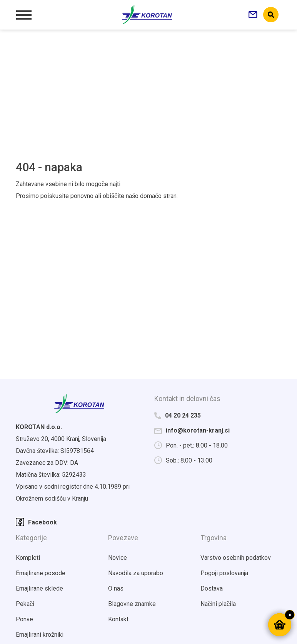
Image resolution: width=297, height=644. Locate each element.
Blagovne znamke (132, 604)
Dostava (212, 588)
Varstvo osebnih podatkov (236, 558)
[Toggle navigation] (23, 15)
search (271, 15)
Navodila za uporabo (136, 573)
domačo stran (158, 196)
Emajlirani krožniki (40, 635)
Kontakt (118, 619)
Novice (118, 558)
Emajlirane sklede (39, 588)
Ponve (24, 619)
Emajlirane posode (41, 573)
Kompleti (28, 558)
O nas (116, 588)
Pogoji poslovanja (224, 573)
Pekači (25, 604)
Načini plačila (218, 604)
